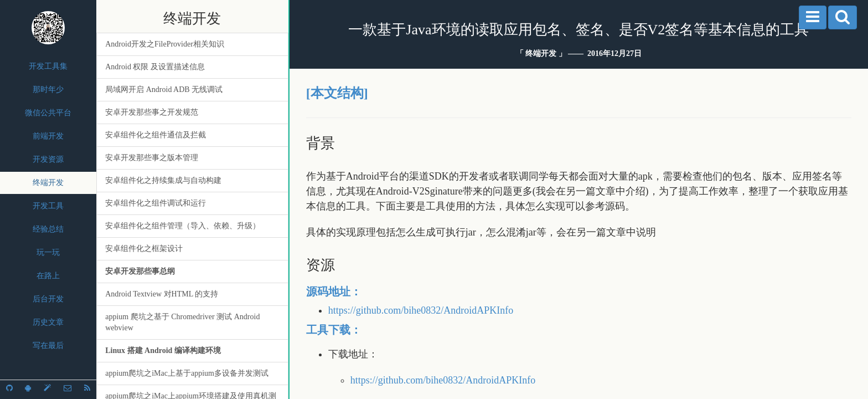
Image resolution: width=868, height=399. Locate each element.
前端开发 (48, 136)
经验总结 (48, 229)
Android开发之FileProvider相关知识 (165, 44)
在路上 (48, 276)
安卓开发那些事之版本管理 (152, 158)
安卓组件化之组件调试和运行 (156, 203)
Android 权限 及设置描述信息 (155, 67)
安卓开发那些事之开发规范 (152, 112)
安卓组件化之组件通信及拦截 (156, 135)
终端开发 (48, 183)
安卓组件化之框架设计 (144, 249)
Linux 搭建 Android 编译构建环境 (163, 351)
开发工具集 (48, 66)
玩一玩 (48, 252)
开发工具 (48, 206)
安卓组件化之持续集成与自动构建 (163, 180)
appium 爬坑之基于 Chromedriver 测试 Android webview (182, 322)
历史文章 (48, 322)
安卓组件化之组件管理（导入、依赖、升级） (183, 226)
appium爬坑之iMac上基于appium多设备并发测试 (187, 373)
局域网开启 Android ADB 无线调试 (164, 89)
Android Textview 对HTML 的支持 (162, 294)
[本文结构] (337, 93)
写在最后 (48, 346)
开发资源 (48, 159)
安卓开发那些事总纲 (140, 271)
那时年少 (48, 89)
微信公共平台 (48, 113)
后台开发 (48, 299)
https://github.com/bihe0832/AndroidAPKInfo (421, 310)
